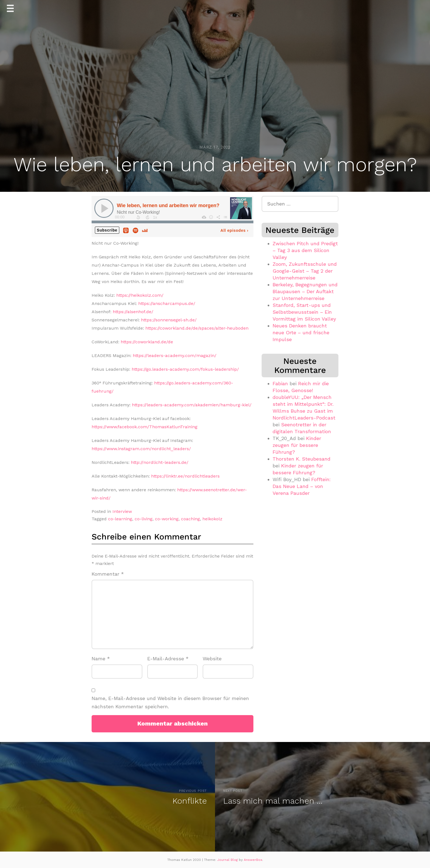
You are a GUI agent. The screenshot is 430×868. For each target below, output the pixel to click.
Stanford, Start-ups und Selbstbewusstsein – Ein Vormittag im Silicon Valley (304, 312)
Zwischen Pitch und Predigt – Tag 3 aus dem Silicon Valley (305, 250)
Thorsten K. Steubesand (302, 459)
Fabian (280, 383)
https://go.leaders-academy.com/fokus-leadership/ (185, 369)
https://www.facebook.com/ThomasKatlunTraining (145, 427)
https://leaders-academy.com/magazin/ (175, 356)
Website (212, 659)
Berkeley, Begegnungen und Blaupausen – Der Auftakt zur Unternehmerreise (305, 291)
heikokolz (212, 519)
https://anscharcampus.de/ (167, 303)
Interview (122, 511)
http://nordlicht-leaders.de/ (160, 462)
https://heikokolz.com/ (140, 295)
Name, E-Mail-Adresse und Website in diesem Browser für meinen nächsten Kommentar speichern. (170, 703)
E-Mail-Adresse (168, 659)
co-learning (120, 519)
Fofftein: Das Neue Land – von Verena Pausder (302, 486)
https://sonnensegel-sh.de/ (169, 320)
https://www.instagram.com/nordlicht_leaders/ (141, 449)
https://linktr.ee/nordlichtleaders (185, 476)
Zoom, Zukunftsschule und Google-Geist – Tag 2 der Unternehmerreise (305, 271)
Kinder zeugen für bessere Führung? (297, 445)
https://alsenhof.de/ (133, 312)
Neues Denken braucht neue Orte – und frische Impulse (301, 332)
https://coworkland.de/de (147, 342)
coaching (190, 519)
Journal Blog (228, 860)
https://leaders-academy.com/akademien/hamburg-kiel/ (192, 405)
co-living (144, 519)
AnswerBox (253, 860)
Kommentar (108, 574)
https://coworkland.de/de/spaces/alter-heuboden (197, 328)
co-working (167, 519)
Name (101, 659)
